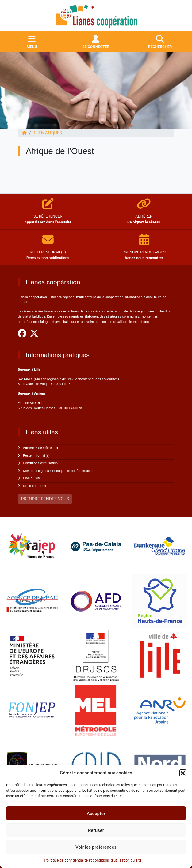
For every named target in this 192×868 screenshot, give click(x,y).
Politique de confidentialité (72, 471)
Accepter (96, 814)
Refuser (96, 830)
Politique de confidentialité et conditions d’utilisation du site (93, 860)
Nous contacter (35, 486)
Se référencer (48, 448)
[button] (183, 773)
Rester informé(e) (36, 456)
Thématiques (48, 133)
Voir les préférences (96, 847)
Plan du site (32, 478)
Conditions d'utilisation (40, 463)
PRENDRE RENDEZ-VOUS (45, 499)
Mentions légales (36, 471)
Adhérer (29, 448)
